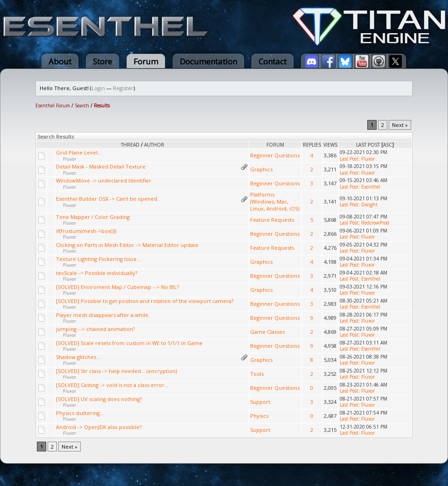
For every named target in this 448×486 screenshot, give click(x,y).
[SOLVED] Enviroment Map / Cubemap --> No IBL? (117, 287)
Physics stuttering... (80, 413)
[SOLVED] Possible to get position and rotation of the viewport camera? (145, 301)
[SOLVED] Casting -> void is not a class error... (112, 385)
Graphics (261, 169)
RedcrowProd (375, 223)
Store (102, 61)
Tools (257, 374)
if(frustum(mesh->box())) (86, 231)
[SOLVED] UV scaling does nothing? (99, 399)
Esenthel (371, 187)
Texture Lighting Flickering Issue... (98, 259)
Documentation (208, 61)
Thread (130, 145)
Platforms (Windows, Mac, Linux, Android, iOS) (275, 201)
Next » (400, 125)
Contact (273, 61)
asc (388, 145)
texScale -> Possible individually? (97, 273)
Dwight (369, 204)
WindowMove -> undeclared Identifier (104, 180)
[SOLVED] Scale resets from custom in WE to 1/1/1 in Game (129, 343)
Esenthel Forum (53, 106)
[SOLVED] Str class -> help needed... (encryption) (116, 371)
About (60, 61)
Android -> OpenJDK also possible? (99, 427)
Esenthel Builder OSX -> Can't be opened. (107, 199)
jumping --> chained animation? (95, 329)
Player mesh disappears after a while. (103, 315)
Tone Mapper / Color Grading (93, 217)
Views (330, 145)
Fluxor (70, 159)
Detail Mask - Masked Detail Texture (101, 166)
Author (154, 145)
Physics (259, 416)
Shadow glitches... (78, 357)
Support (260, 402)
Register (123, 88)
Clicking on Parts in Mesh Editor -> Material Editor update (127, 245)
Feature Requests (272, 220)
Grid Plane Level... (79, 152)
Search (82, 106)
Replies (312, 145)
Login (98, 88)
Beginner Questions (275, 155)
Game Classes (267, 332)
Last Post (368, 145)
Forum (146, 61)
